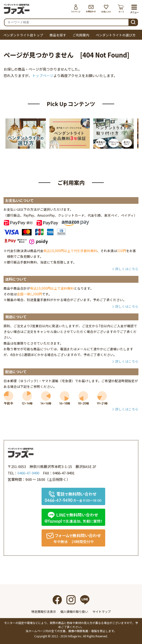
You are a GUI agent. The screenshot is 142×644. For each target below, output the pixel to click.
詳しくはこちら (127, 269)
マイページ (76, 9)
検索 (133, 22)
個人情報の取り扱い (74, 612)
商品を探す (58, 35)
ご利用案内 (81, 35)
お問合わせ (91, 9)
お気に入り (106, 9)
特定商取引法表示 (44, 612)
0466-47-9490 (28, 473)
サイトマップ (102, 612)
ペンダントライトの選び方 (116, 35)
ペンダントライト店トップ (23, 35)
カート (121, 9)
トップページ (43, 76)
